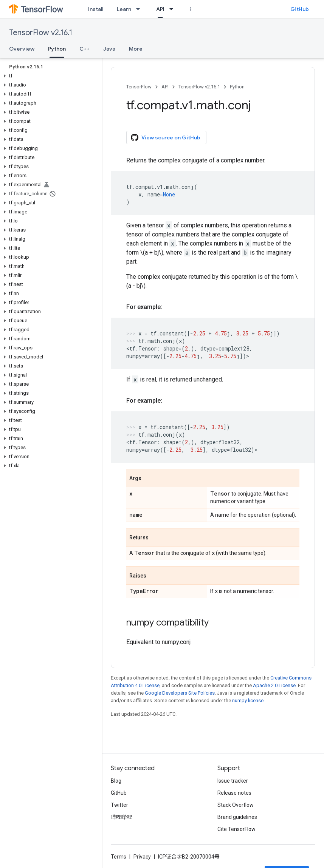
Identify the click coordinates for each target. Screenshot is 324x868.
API (165, 87)
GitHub (300, 9)
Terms (119, 857)
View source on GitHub (166, 137)
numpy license (248, 700)
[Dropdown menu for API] (174, 9)
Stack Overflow (236, 805)
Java (109, 49)
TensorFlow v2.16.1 (41, 33)
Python (237, 87)
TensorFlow (139, 87)
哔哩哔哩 (121, 817)
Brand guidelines (237, 817)
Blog (116, 781)
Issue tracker (233, 781)
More (136, 49)
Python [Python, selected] (57, 49)
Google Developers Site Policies (180, 693)
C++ (84, 49)
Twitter (119, 805)
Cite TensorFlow (236, 829)
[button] (49, 76)
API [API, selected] (160, 9)
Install (96, 9)
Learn (124, 9)
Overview (22, 49)
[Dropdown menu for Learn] (140, 9)
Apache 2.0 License (274, 685)
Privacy (142, 857)
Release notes (234, 793)
